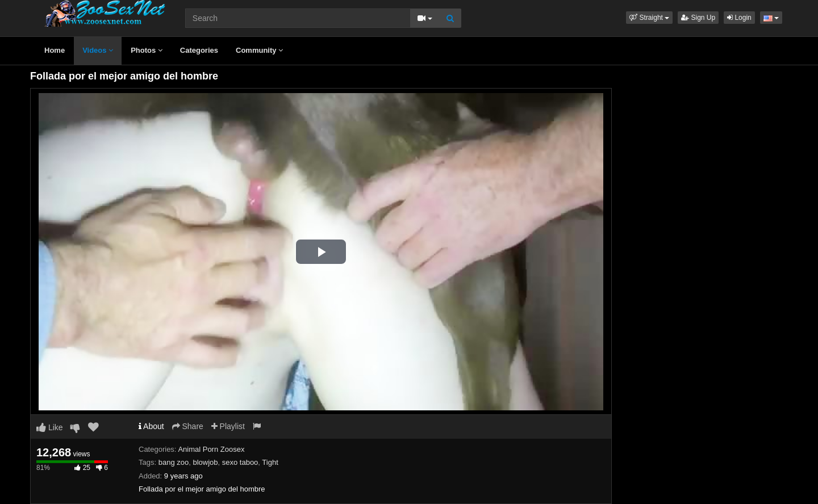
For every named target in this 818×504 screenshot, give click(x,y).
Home (55, 50)
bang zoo (174, 462)
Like (50, 427)
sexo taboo (240, 462)
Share (188, 426)
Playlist (228, 426)
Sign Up (698, 18)
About (151, 426)
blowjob (205, 462)
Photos (147, 50)
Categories (199, 50)
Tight (270, 462)
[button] (649, 18)
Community (259, 50)
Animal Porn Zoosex (211, 449)
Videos (98, 50)
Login (739, 18)
